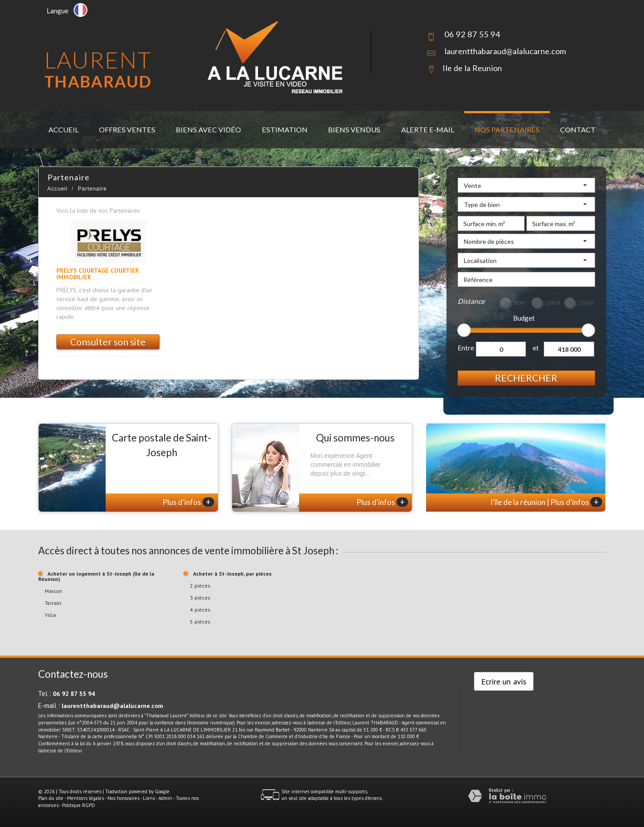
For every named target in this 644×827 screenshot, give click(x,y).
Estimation (285, 129)
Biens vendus (354, 129)
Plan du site (51, 798)
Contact (578, 129)
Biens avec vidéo (208, 129)
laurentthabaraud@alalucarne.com (505, 51)
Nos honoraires (123, 798)
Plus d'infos (188, 502)
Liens (149, 798)
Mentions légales (85, 798)
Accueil (63, 129)
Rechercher (526, 378)
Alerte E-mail (428, 129)
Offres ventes (127, 129)
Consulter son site (108, 342)
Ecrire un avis (504, 681)
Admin (165, 798)
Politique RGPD (79, 805)
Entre (466, 348)
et (536, 348)
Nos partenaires (507, 129)
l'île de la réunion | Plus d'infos (547, 502)
